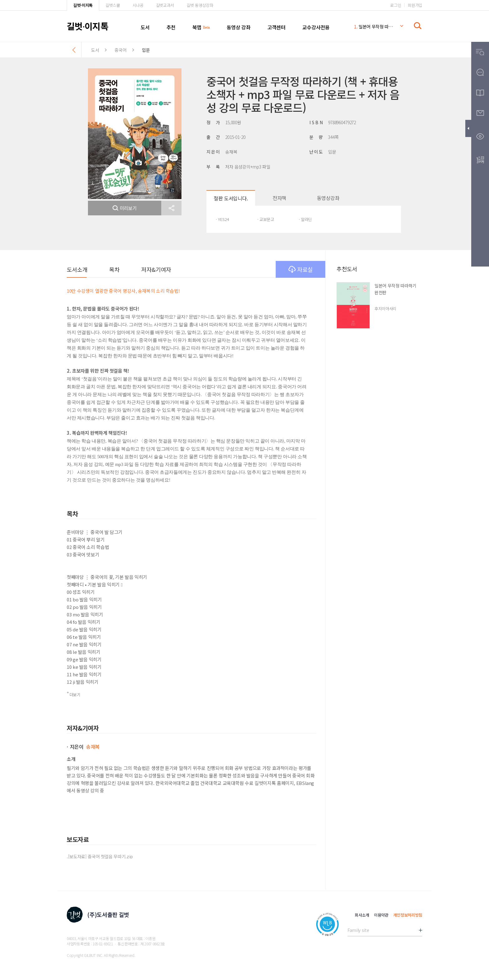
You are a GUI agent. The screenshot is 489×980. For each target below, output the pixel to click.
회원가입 (415, 5)
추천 (171, 27)
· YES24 (222, 219)
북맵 (197, 27)
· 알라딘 (305, 219)
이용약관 (381, 915)
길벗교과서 (165, 5)
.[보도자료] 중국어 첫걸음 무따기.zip (100, 856)
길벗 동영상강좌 (200, 5)
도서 (145, 27)
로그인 (396, 5)
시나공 (138, 5)
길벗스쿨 (113, 5)
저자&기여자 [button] (156, 269)
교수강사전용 (316, 27)
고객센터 (276, 27)
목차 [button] (114, 269)
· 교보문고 (266, 219)
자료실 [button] (301, 269)
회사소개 (362, 915)
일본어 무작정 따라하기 (374, 27)
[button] (171, 208)
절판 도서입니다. (231, 198)
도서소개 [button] (77, 269)
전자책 (279, 198)
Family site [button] (358, 930)
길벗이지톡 (87, 26)
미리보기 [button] (125, 208)
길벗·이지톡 (83, 5)
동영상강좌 (328, 198)
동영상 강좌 (239, 27)
